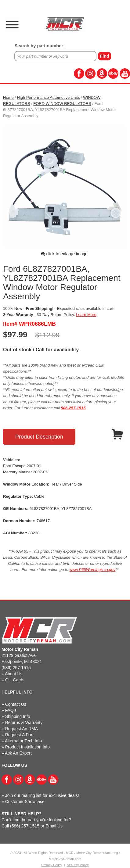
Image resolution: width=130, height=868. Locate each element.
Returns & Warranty (24, 723)
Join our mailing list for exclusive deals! (42, 795)
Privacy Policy (52, 865)
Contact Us (16, 704)
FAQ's (11, 710)
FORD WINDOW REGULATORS (62, 104)
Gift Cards (15, 680)
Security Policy (78, 865)
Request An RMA (22, 729)
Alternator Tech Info (23, 741)
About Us (14, 674)
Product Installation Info (27, 747)
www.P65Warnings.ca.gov (93, 570)
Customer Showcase (25, 802)
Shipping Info (18, 716)
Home (8, 97)
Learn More (86, 315)
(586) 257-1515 (16, 668)
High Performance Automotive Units (49, 97)
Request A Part (19, 735)
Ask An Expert (18, 753)
